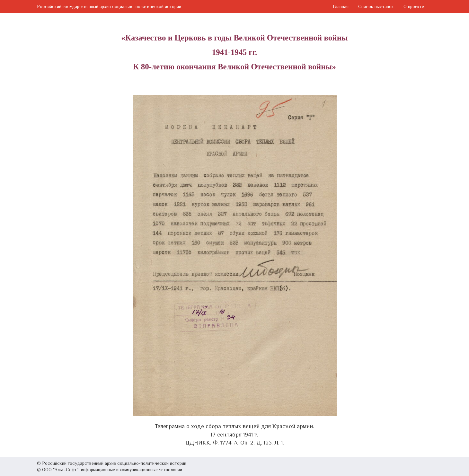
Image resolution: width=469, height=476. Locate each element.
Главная (341, 6)
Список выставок (376, 6)
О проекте (414, 6)
